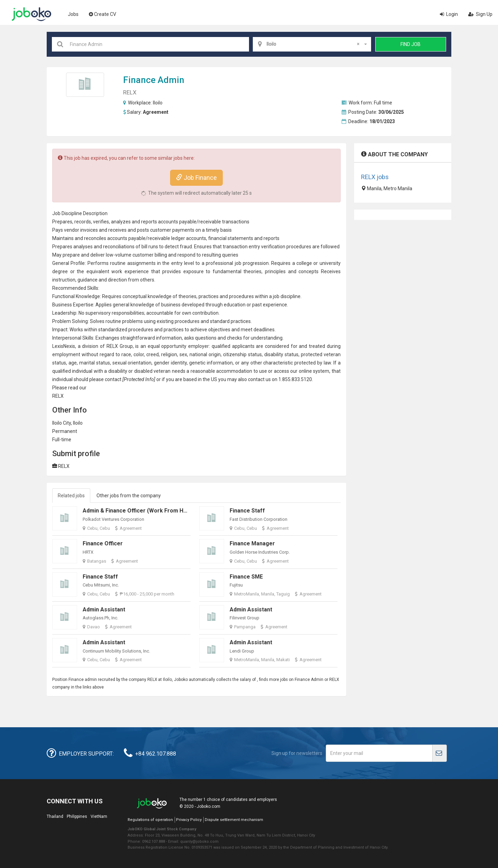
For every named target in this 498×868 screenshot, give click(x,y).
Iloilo (158, 103)
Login (449, 14)
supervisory (98, 313)
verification (273, 247)
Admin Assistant (104, 610)
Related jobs (71, 496)
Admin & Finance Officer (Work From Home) (140, 511)
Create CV (103, 14)
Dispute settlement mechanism (234, 820)
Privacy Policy (189, 820)
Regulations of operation (150, 820)
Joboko (31, 14)
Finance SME (246, 577)
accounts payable (177, 222)
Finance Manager (252, 543)
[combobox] (312, 44)
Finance (139, 80)
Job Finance (196, 178)
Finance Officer (103, 543)
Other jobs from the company (129, 496)
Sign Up (480, 14)
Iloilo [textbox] (313, 44)
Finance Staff (247, 511)
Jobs (73, 14)
